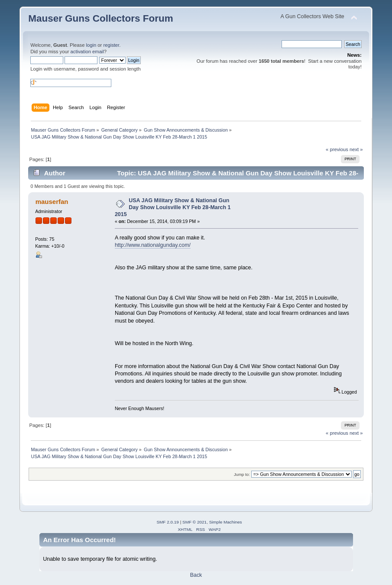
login (91, 45)
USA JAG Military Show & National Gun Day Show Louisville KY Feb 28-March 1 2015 (173, 207)
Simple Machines (226, 522)
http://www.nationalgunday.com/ (153, 245)
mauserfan (52, 202)
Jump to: (242, 474)
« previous (337, 149)
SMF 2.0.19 (168, 522)
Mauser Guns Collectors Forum (100, 18)
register (111, 45)
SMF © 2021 (194, 522)
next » (356, 149)
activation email (87, 52)
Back (196, 575)
